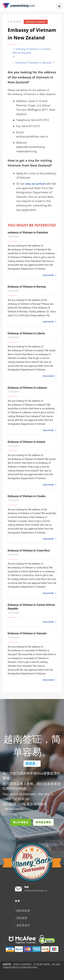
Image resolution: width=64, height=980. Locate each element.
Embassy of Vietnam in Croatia (27, 496)
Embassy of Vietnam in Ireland (26, 442)
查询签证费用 (43, 822)
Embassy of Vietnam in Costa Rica (29, 551)
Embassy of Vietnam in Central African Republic (31, 51)
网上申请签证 (21, 822)
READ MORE (48, 275)
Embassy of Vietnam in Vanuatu (32, 63)
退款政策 (22, 918)
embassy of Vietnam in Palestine (28, 233)
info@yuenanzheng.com (36, 890)
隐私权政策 (23, 911)
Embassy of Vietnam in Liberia (26, 333)
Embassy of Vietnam (36, 22)
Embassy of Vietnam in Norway (27, 287)
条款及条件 (23, 925)
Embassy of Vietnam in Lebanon (27, 388)
